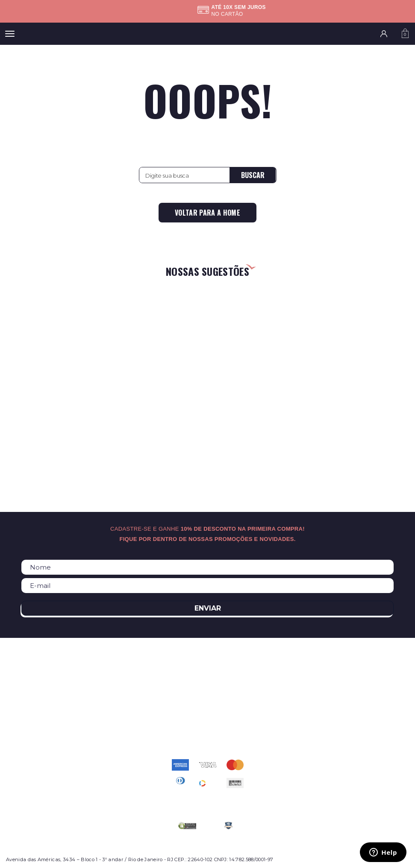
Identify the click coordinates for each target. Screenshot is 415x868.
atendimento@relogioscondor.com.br (208, 726)
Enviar (208, 608)
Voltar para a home (207, 213)
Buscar (253, 175)
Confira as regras (205, 14)
